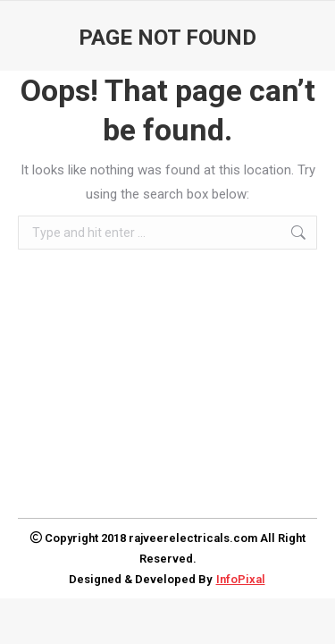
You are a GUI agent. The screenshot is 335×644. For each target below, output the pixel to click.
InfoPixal (241, 579)
